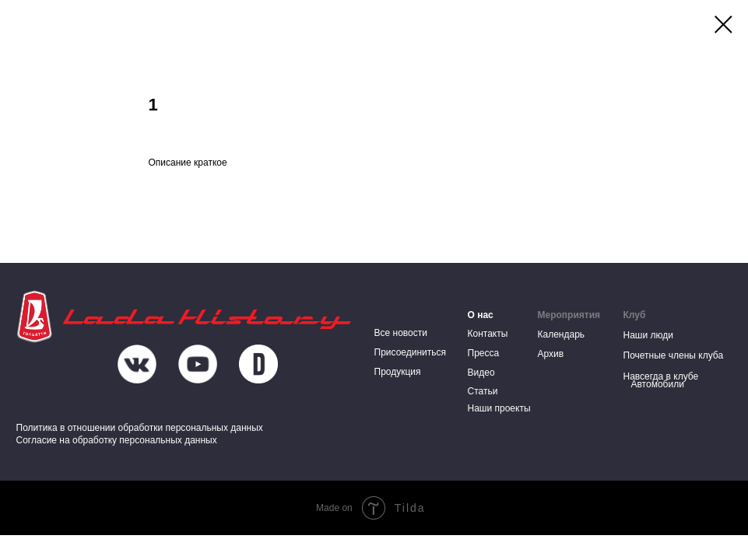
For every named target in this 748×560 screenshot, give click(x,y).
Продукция (398, 372)
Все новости (401, 333)
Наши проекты (499, 408)
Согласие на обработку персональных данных (117, 440)
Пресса (484, 353)
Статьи (483, 391)
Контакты (488, 334)
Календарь (562, 334)
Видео (481, 373)
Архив (551, 354)
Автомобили (658, 384)
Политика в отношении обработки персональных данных (140, 428)
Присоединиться (411, 352)
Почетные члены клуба (674, 355)
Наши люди (648, 335)
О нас (481, 315)
